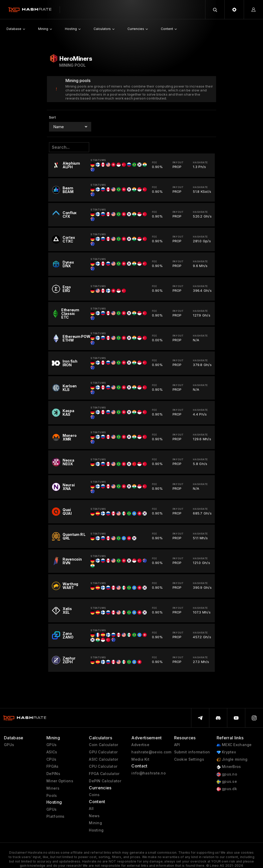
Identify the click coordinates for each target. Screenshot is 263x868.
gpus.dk (227, 789)
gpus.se (227, 782)
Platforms (56, 816)
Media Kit (140, 759)
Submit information (192, 752)
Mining (95, 823)
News (94, 816)
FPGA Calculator (104, 774)
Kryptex (226, 752)
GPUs (9, 745)
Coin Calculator (103, 745)
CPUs (51, 759)
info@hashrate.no (148, 773)
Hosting (96, 830)
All (91, 809)
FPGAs (52, 766)
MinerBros (229, 767)
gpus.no (227, 774)
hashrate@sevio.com (151, 752)
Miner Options (60, 781)
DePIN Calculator (105, 781)
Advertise (140, 745)
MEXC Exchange (234, 745)
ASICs (52, 752)
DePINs (53, 774)
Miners (53, 788)
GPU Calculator (103, 752)
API (177, 745)
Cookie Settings (189, 759)
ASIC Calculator (103, 759)
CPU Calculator (103, 766)
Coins (94, 795)
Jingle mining (232, 759)
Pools (52, 796)
